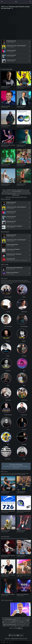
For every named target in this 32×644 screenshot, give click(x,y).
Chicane (8, 356)
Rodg (24, 459)
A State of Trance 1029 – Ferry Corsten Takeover (24, 575)
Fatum (24, 385)
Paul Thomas (8, 459)
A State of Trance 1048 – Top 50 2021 (8, 145)
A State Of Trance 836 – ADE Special (14, 254)
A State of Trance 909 (5, 531)
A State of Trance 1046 (5, 165)
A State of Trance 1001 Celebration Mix (14, 268)
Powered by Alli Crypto (23, 639)
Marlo (8, 430)
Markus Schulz (24, 415)
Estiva (26, 260)
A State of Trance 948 (21, 492)
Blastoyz (24, 341)
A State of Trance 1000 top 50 (12, 272)
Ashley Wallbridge (24, 326)
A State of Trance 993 (21, 531)
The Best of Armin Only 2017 (12, 245)
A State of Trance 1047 (21, 145)
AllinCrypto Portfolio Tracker (21, 197)
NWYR (8, 444)
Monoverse (24, 430)
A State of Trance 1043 (21, 184)
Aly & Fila (8, 312)
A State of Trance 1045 (21, 165)
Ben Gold (8, 341)
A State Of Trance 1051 (11, 60)
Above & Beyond (8, 297)
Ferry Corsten (8, 400)
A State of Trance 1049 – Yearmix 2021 (24, 126)
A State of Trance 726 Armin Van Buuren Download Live (8, 511)
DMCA (20, 628)
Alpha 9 (24, 297)
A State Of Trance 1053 (11, 50)
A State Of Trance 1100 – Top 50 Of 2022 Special (16, 46)
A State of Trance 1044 (5, 184)
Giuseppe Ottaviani (8, 415)
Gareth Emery (24, 400)
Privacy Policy (13, 635)
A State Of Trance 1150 (11, 41)
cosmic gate (22, 260)
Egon (24, 371)
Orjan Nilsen (24, 444)
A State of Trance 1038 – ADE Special (8, 555)
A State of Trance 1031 (21, 555)
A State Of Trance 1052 (11, 55)
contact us (27, 626)
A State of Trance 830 (5, 492)
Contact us (20, 635)
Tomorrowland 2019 (11, 259)
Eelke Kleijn (8, 371)
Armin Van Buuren (11, 42)
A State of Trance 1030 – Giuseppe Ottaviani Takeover (8, 575)
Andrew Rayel (10, 260)
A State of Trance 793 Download (13, 249)
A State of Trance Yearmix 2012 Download (24, 511)
